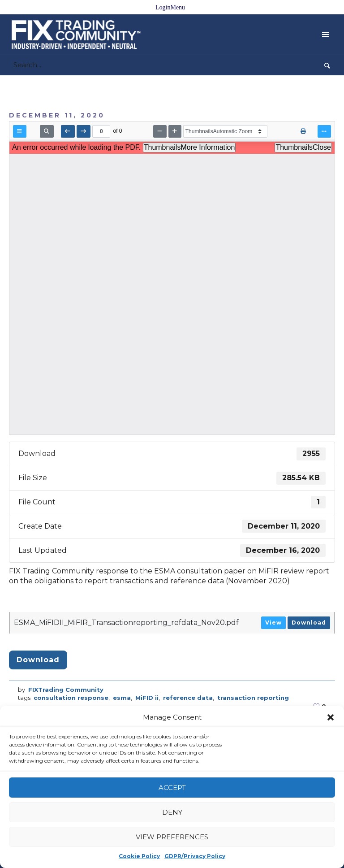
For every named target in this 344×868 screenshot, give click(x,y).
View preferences (172, 837)
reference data (188, 698)
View (273, 623)
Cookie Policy (139, 856)
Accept (172, 788)
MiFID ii (147, 698)
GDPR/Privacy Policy (195, 856)
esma (122, 698)
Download (309, 623)
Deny (172, 812)
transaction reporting (253, 698)
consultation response (71, 698)
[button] (331, 717)
